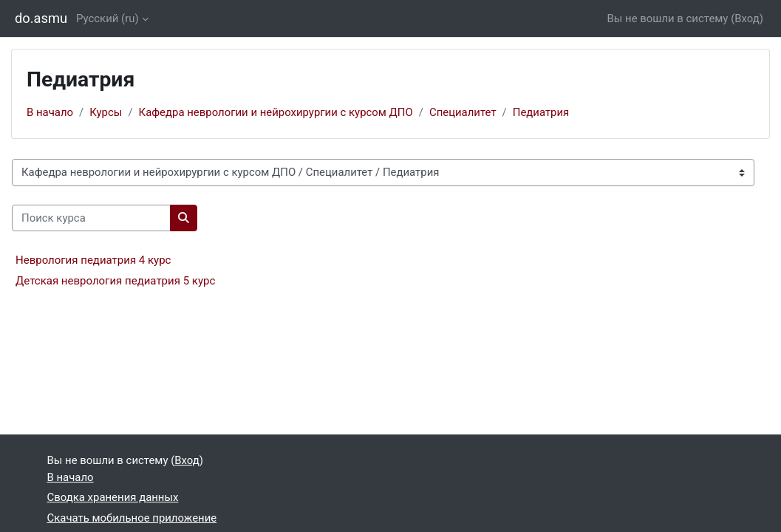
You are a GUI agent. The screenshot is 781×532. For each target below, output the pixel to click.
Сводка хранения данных (113, 497)
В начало (50, 112)
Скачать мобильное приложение (132, 518)
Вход (747, 18)
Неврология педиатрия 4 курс (93, 260)
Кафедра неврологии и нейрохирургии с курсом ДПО (276, 112)
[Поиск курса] (91, 218)
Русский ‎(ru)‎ (108, 18)
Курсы (106, 112)
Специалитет (463, 112)
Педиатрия (541, 112)
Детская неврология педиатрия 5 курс (115, 281)
